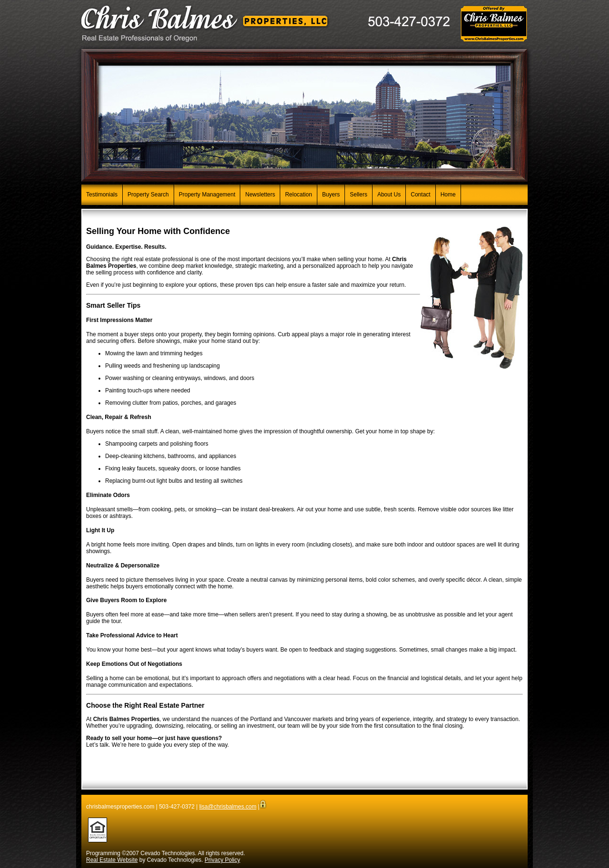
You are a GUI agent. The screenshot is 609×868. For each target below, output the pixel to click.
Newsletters (260, 195)
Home (448, 195)
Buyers (331, 195)
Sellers (359, 195)
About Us (389, 195)
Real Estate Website (112, 860)
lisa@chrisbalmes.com (228, 807)
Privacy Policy (222, 860)
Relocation (299, 195)
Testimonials (102, 195)
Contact (420, 195)
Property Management (207, 195)
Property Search (148, 195)
